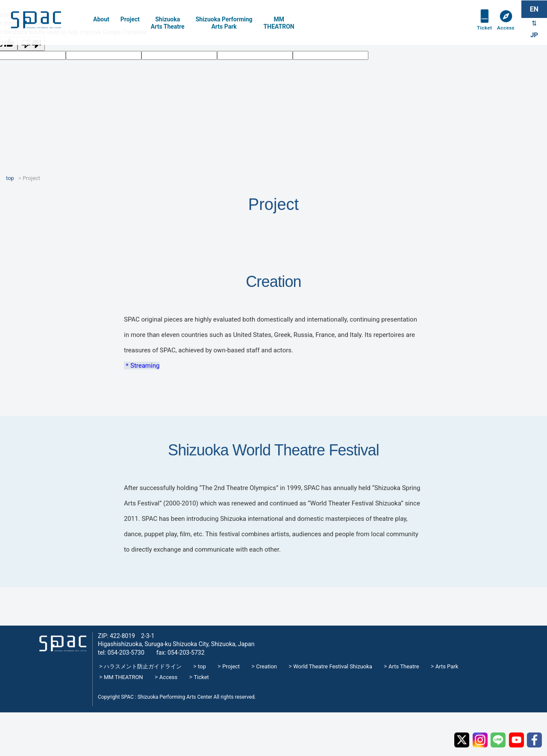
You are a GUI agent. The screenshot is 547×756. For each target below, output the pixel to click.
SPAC (45, 22)
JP (534, 36)
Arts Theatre (404, 666)
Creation (266, 666)
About (101, 19)
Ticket (483, 31)
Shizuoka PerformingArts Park (224, 23)
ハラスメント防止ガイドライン (143, 666)
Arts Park (447, 666)
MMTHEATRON (279, 23)
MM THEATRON (124, 677)
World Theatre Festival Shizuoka (333, 666)
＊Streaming (142, 366)
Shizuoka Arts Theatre (168, 23)
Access (505, 31)
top (202, 666)
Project (130, 19)
